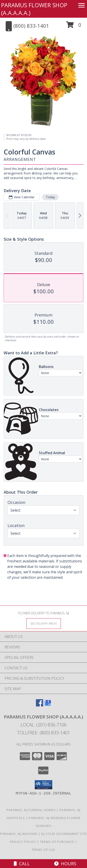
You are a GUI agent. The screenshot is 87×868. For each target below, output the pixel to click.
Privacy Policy (23, 842)
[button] (74, 26)
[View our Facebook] (40, 705)
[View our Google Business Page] (48, 705)
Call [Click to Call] (22, 864)
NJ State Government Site (64, 834)
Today (50, 197)
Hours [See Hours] (65, 864)
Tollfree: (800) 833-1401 (43, 733)
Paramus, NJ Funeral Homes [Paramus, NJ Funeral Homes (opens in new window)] (31, 810)
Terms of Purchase (57, 842)
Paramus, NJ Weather (19, 834)
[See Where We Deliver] (44, 623)
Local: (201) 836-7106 (44, 725)
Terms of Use (44, 850)
